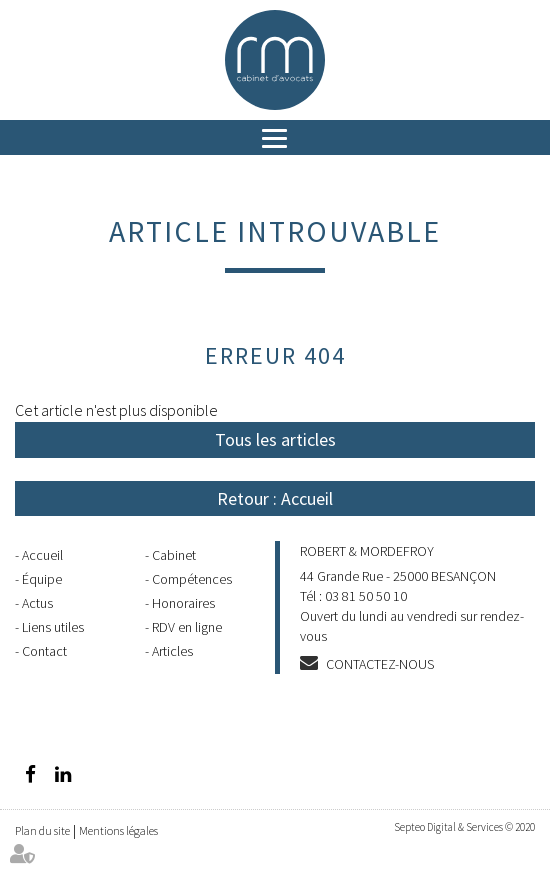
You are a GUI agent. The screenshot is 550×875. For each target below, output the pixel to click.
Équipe (42, 579)
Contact (44, 651)
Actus (37, 603)
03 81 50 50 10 (366, 596)
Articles (172, 651)
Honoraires (183, 603)
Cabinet (174, 555)
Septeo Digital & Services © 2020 (464, 827)
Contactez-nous (380, 664)
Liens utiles (53, 627)
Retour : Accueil (275, 498)
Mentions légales (118, 830)
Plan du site (42, 830)
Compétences (192, 579)
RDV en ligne (187, 627)
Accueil (42, 555)
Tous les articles (275, 439)
